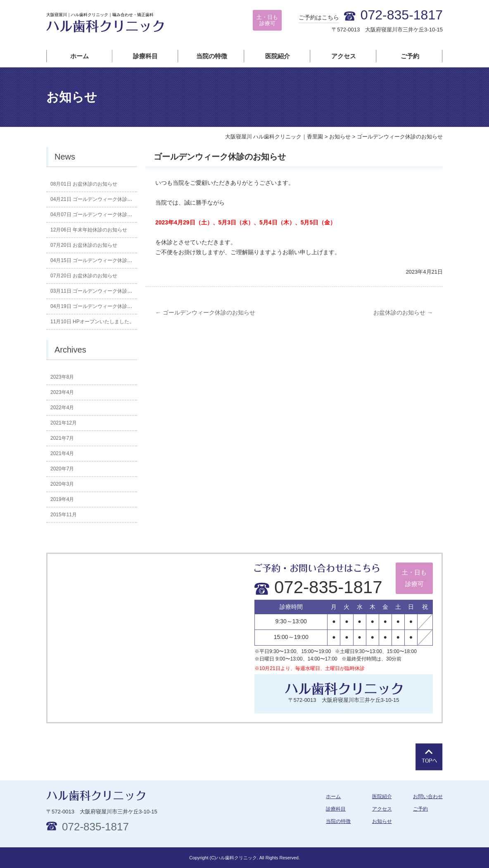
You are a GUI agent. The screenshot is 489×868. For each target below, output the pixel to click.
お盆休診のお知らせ (403, 312)
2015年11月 (64, 515)
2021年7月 (62, 438)
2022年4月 (62, 408)
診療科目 (145, 56)
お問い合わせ (428, 796)
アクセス (344, 56)
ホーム (80, 56)
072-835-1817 (318, 587)
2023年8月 (62, 377)
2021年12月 (64, 423)
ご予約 (410, 56)
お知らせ (382, 821)
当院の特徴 (212, 56)
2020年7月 (62, 469)
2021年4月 (62, 453)
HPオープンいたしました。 (92, 322)
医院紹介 (278, 56)
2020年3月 (62, 484)
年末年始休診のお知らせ (89, 230)
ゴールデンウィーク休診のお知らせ (205, 312)
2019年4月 (62, 499)
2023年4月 (62, 392)
